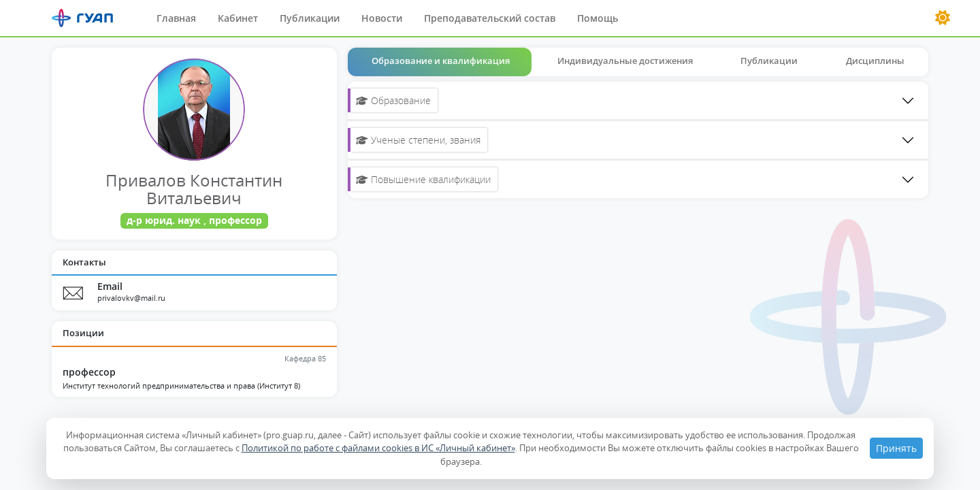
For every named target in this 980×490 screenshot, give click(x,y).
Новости (382, 18)
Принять (896, 448)
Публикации (310, 18)
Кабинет (238, 18)
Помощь (598, 18)
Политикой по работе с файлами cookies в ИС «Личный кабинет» (378, 448)
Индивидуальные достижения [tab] (625, 61)
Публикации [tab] (769, 61)
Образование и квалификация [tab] (441, 61)
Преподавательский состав (490, 18)
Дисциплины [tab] (875, 61)
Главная (176, 18)
